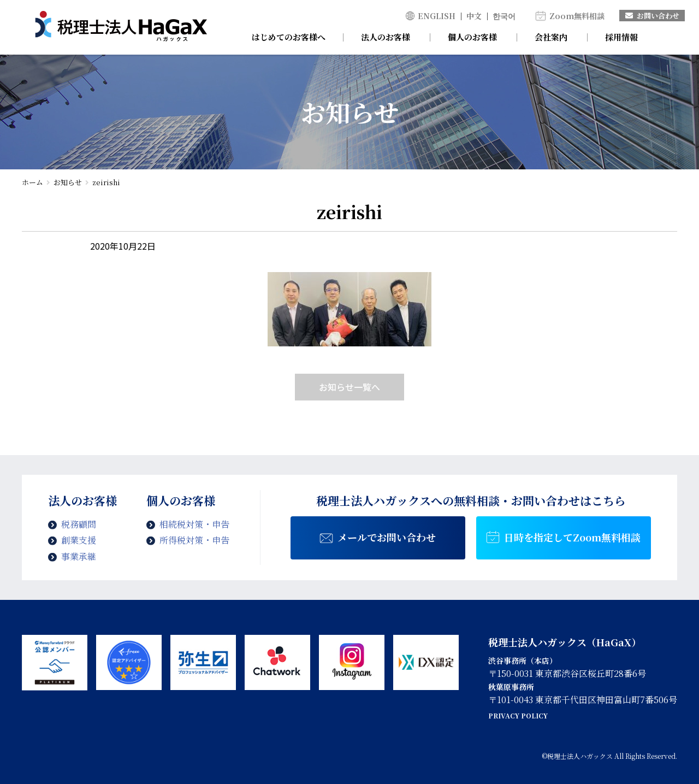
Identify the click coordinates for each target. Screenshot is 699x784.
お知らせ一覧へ (349, 387)
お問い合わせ (652, 16)
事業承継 (79, 556)
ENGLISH (437, 16)
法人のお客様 (386, 37)
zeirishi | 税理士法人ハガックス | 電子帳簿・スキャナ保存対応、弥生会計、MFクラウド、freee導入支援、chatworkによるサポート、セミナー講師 (121, 27)
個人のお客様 (472, 37)
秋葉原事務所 (511, 687)
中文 (474, 16)
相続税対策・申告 (194, 524)
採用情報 (621, 37)
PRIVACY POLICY (518, 715)
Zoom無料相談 (577, 16)
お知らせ (68, 182)
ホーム (32, 182)
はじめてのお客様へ (289, 37)
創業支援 (79, 540)
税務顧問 (79, 524)
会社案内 (551, 37)
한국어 (504, 16)
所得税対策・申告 (194, 540)
